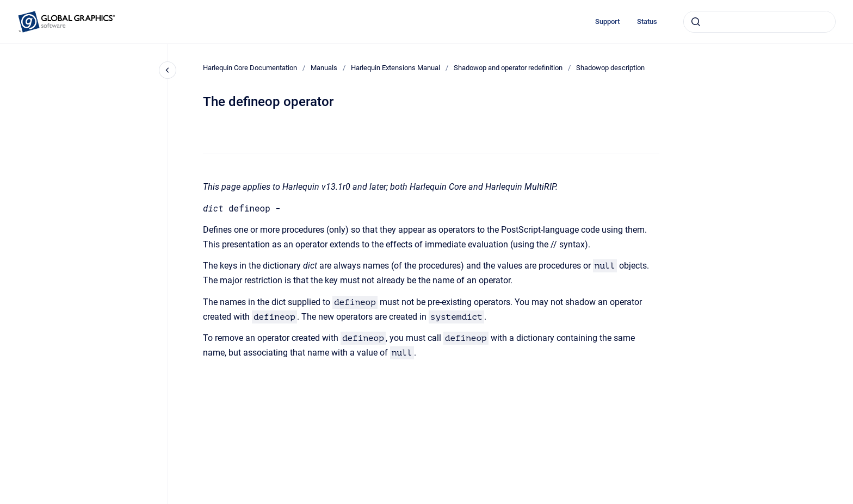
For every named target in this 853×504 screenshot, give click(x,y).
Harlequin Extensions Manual (395, 68)
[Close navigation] (168, 70)
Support (607, 21)
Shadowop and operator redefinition (508, 68)
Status (647, 21)
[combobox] (759, 22)
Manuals (324, 68)
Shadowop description (610, 68)
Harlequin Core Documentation (250, 68)
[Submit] (696, 22)
